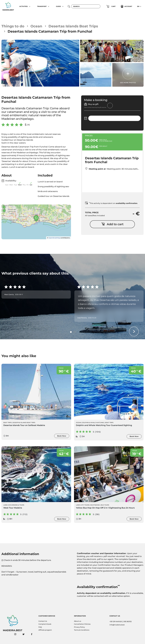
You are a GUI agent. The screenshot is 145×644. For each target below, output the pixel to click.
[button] (30, 6)
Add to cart (112, 224)
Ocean (36, 26)
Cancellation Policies (82, 624)
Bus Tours (105, 505)
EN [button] (138, 6)
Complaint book (45, 624)
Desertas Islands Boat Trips (73, 26)
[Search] (86, 6)
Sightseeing (95, 505)
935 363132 (128, 622)
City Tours (85, 505)
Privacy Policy (79, 627)
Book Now (62, 436)
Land (5, 505)
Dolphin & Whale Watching (93, 423)
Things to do (13, 26)
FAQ (40, 627)
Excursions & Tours (16, 505)
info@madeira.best (117, 625)
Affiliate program (45, 630)
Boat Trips (7, 423)
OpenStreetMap (54, 238)
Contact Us (43, 621)
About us (78, 621)
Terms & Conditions (82, 630)
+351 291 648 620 (116, 622)
